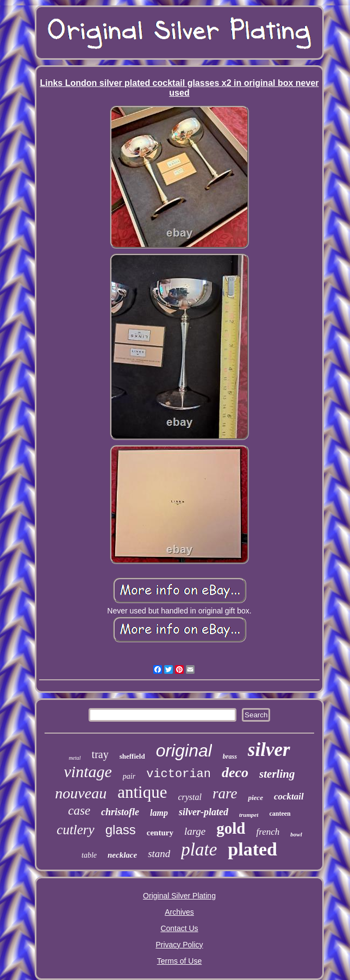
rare (225, 793)
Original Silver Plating (179, 896)
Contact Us (179, 928)
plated (252, 849)
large (195, 831)
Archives (179, 912)
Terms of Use (179, 961)
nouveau (81, 793)
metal (74, 758)
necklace (122, 855)
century (160, 833)
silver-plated (204, 812)
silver (269, 750)
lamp (159, 813)
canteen (280, 814)
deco (235, 773)
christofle (120, 812)
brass (230, 756)
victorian (179, 774)
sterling (277, 774)
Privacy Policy (179, 945)
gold (231, 828)
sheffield (132, 756)
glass (121, 830)
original (184, 750)
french (268, 832)
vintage (88, 771)
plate (199, 849)
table (89, 855)
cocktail (289, 796)
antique (142, 792)
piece (255, 798)
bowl (296, 834)
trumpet (249, 815)
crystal (190, 797)
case (79, 811)
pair (129, 776)
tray (100, 754)
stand (159, 854)
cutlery (75, 830)
